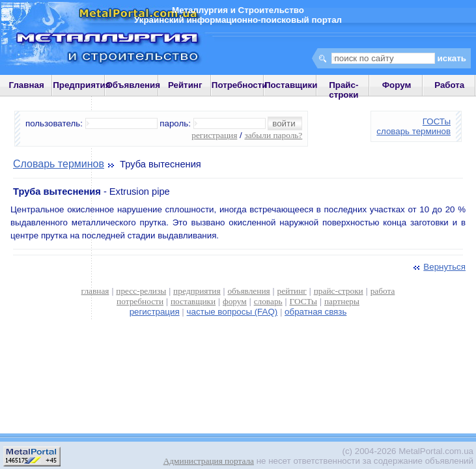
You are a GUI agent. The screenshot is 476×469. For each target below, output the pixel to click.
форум (235, 301)
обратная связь (315, 312)
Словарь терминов (59, 164)
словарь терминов (413, 131)
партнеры (342, 301)
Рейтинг (185, 85)
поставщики (193, 301)
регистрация (214, 135)
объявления (248, 291)
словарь (268, 301)
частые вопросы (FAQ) (232, 312)
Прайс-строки (343, 90)
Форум (397, 85)
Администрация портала (209, 461)
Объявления (133, 85)
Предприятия (81, 85)
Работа (449, 85)
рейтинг (292, 291)
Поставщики (291, 85)
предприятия (197, 291)
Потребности (240, 85)
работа (383, 291)
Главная (26, 85)
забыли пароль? (273, 135)
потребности (140, 301)
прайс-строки (339, 291)
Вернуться (438, 267)
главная (95, 291)
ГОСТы (437, 121)
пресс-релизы (141, 291)
